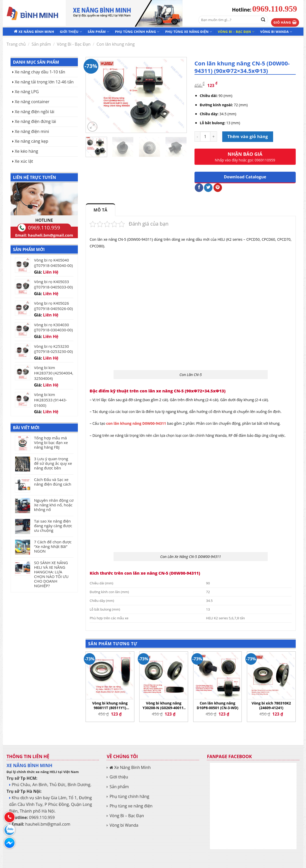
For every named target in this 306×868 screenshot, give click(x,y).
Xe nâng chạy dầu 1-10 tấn (40, 72)
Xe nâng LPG (27, 92)
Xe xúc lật (24, 161)
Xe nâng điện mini (32, 131)
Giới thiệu (71, 32)
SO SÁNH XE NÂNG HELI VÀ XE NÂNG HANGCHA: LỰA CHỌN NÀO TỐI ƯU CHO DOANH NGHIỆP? (51, 574)
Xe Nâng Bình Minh (36, 32)
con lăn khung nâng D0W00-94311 (136, 423)
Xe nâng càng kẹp (32, 141)
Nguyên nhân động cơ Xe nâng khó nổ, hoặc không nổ (54, 505)
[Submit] (263, 20)
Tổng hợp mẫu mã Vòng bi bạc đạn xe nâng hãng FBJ (51, 442)
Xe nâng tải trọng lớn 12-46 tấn (44, 82)
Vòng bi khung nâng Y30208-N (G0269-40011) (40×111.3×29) (164, 706)
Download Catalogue (245, 177)
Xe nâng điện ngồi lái (35, 112)
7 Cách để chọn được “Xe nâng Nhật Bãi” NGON (53, 546)
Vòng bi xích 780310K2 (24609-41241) (271, 706)
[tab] (100, 210)
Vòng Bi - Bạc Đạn (74, 44)
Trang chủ (16, 44)
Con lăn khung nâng (116, 44)
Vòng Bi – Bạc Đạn (236, 32)
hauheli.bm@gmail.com (51, 235)
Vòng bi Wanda (276, 32)
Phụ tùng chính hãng (137, 32)
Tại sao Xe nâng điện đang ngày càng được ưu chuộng (53, 526)
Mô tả (100, 210)
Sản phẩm (98, 32)
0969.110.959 (275, 9)
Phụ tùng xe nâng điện (189, 32)
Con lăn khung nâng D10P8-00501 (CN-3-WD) (217, 706)
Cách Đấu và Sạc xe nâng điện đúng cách (53, 482)
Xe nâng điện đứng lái (36, 121)
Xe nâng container (32, 102)
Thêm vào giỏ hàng (248, 137)
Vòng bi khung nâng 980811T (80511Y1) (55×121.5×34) (110, 706)
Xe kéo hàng (27, 151)
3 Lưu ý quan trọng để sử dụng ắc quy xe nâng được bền (53, 463)
